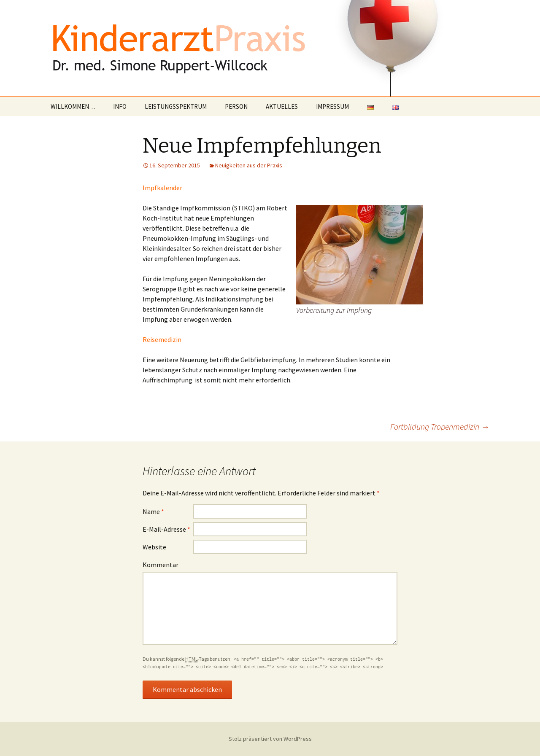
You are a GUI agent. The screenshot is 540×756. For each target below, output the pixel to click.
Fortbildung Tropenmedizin (440, 426)
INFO (120, 106)
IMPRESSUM (332, 106)
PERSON (236, 106)
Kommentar (161, 565)
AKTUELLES (282, 106)
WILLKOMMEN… (73, 106)
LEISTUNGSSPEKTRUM (176, 106)
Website (154, 547)
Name (153, 511)
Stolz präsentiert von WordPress (270, 739)
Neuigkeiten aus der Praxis (249, 165)
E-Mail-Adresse (166, 529)
